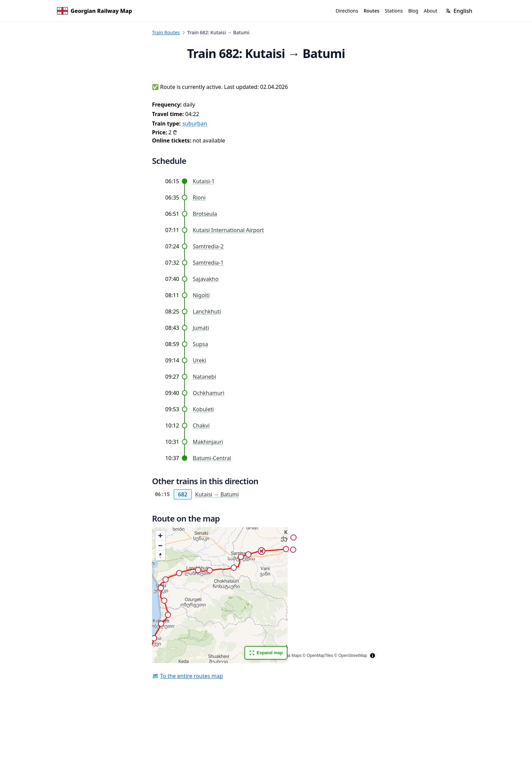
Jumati (201, 328)
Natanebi (204, 377)
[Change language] (459, 11)
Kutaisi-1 (204, 181)
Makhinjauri (208, 442)
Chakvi (201, 425)
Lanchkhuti (207, 311)
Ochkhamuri (208, 393)
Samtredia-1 (208, 263)
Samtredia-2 (208, 246)
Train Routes (166, 32)
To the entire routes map (192, 676)
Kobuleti (203, 409)
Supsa (200, 344)
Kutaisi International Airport (228, 230)
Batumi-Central (212, 458)
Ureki (199, 360)
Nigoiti (201, 295)
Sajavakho (206, 279)
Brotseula (205, 214)
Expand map (266, 653)
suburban (195, 124)
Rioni (199, 197)
